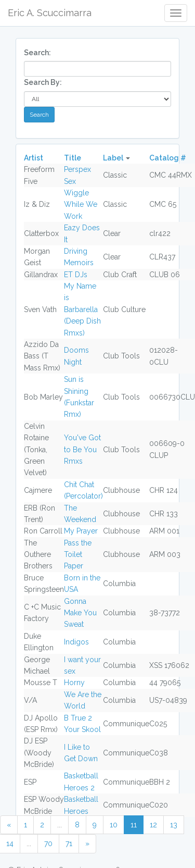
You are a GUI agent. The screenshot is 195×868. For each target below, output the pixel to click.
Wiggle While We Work (81, 204)
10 (114, 825)
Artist (34, 158)
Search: (37, 53)
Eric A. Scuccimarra (50, 13)
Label (113, 158)
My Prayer (81, 531)
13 (174, 825)
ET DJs (76, 275)
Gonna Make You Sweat (80, 613)
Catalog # (168, 158)
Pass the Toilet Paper (78, 555)
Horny (74, 683)
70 (48, 844)
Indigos (76, 642)
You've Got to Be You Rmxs (82, 449)
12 (153, 825)
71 (69, 844)
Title (73, 158)
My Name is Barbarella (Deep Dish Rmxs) (82, 309)
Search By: (43, 82)
